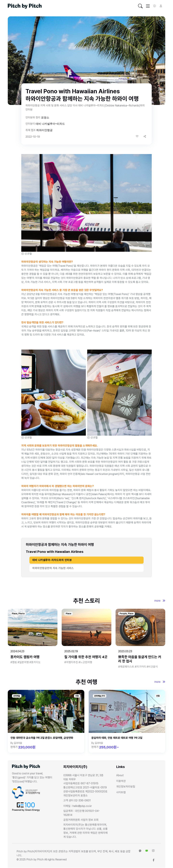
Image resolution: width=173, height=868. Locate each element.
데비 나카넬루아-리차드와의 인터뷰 (52, 560)
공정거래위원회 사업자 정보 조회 (81, 820)
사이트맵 (121, 792)
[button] (145, 136)
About (120, 775)
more (160, 601)
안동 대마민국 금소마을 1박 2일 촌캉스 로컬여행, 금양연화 (42, 738)
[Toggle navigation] (140, 6)
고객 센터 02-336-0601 (77, 800)
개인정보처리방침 (126, 787)
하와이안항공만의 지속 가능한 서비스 (53, 568)
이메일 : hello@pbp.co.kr (78, 806)
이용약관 (121, 781)
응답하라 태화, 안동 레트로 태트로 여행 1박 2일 (117, 738)
